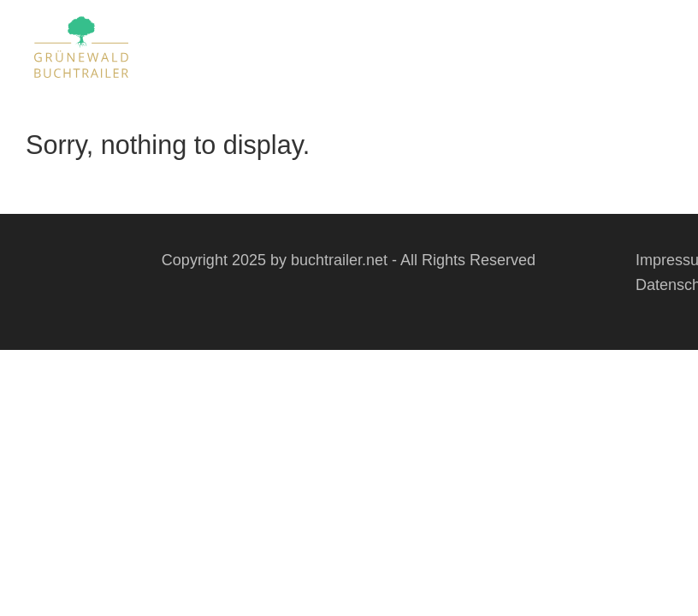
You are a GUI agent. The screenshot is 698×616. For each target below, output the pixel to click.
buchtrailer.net (339, 260)
